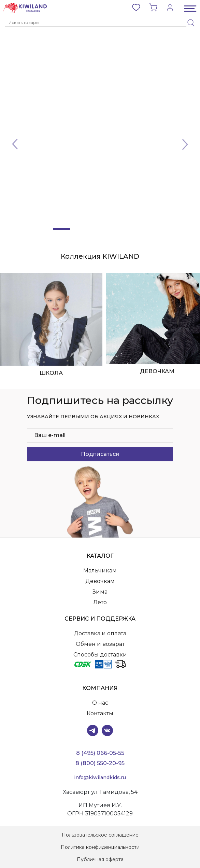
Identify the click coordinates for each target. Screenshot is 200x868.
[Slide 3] (100, 229)
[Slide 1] (62, 229)
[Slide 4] (119, 229)
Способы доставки (100, 655)
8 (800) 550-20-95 (100, 763)
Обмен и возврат (100, 644)
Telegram (93, 730)
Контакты (100, 713)
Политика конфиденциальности (100, 847)
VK (107, 730)
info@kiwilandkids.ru (100, 777)
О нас (100, 703)
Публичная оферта (100, 859)
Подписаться (100, 454)
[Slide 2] (81, 229)
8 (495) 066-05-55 (100, 753)
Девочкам (100, 581)
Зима (100, 592)
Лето (100, 602)
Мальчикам (100, 571)
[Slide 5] (138, 229)
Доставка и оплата (100, 633)
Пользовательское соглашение (100, 835)
